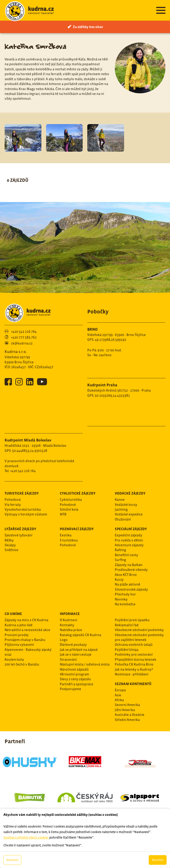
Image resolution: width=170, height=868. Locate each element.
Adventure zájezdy (129, 545)
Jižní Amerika (125, 710)
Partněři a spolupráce (77, 684)
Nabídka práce (71, 630)
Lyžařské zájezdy (20, 529)
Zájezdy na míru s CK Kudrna (26, 620)
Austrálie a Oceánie (130, 715)
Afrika (119, 700)
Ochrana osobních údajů (134, 645)
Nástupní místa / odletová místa (85, 664)
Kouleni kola (14, 659)
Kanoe (120, 499)
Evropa (120, 690)
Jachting (121, 509)
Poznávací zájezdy (77, 529)
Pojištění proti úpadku (132, 620)
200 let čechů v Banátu (22, 664)
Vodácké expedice (129, 514)
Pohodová (13, 499)
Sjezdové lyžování (18, 535)
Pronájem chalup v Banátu (25, 640)
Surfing (120, 560)
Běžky (9, 540)
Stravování (68, 659)
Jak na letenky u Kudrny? (134, 669)
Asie (118, 695)
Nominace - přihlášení (132, 674)
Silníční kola (69, 509)
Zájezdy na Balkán (129, 565)
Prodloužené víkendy (131, 570)
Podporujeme (70, 689)
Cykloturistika (71, 499)
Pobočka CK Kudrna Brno (134, 664)
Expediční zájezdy (129, 535)
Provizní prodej (16, 635)
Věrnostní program (74, 674)
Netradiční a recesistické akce (27, 630)
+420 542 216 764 (24, 332)
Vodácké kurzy (126, 505)
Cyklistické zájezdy (78, 493)
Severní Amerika (127, 705)
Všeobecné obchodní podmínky (139, 630)
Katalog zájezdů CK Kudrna (81, 635)
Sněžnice (11, 550)
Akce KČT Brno (126, 575)
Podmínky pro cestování (134, 654)
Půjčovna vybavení (19, 645)
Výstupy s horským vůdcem (26, 514)
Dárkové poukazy (73, 645)
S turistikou (69, 540)
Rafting (120, 550)
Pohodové (68, 505)
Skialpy (10, 545)
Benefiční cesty (126, 555)
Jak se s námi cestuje (76, 654)
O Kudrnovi (69, 620)
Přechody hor (125, 594)
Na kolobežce (125, 604)
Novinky (121, 599)
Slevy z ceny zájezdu (75, 679)
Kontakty (67, 625)
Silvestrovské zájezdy (131, 589)
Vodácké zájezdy (130, 493)
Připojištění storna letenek (136, 659)
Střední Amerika (127, 720)
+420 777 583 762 (24, 337)
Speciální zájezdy (131, 529)
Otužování (123, 519)
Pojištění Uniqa (127, 650)
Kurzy (119, 579)
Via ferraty (13, 505)
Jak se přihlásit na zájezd (79, 650)
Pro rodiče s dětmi (129, 540)
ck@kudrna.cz (22, 343)
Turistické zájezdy (22, 493)
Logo (64, 640)
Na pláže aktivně (127, 584)
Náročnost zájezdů (74, 669)
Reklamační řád (127, 625)
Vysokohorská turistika (23, 509)
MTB (63, 514)
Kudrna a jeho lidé (19, 625)
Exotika (66, 535)
